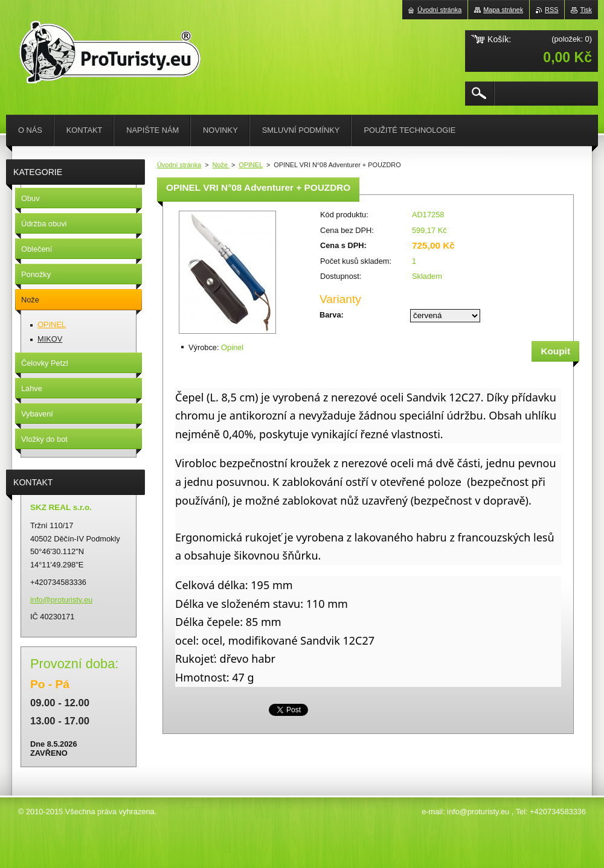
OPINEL (251, 165)
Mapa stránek (503, 10)
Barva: (332, 315)
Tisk (586, 10)
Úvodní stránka (179, 165)
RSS (551, 10)
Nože (221, 165)
